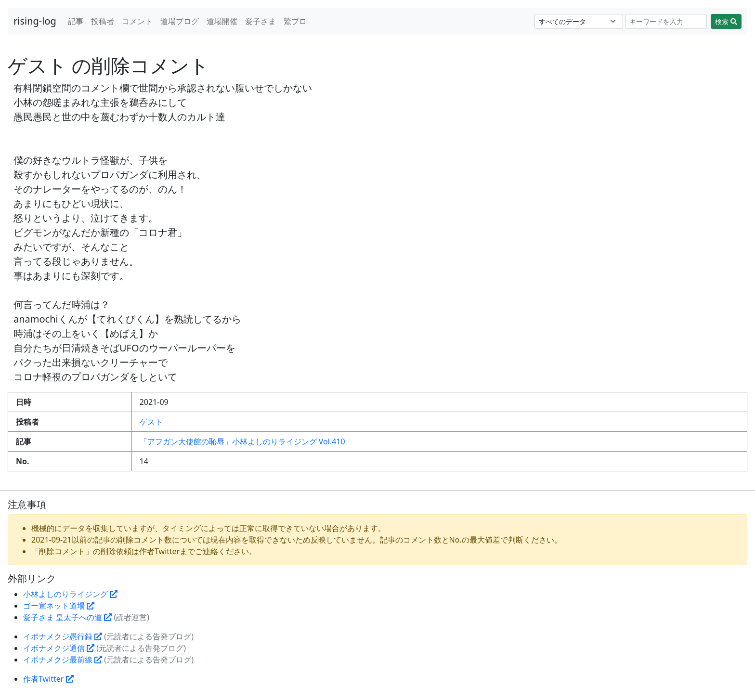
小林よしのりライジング (70, 594)
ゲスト (151, 422)
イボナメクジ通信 (59, 648)
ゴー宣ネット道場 (59, 606)
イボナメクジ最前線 (63, 660)
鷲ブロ (295, 21)
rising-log (35, 21)
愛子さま (260, 21)
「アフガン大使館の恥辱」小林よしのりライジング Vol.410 (242, 441)
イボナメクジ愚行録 (63, 636)
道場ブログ (180, 21)
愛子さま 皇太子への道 (67, 617)
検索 (726, 21)
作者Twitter (48, 679)
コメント (137, 21)
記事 (76, 21)
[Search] (666, 21)
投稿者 (103, 21)
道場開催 (222, 21)
